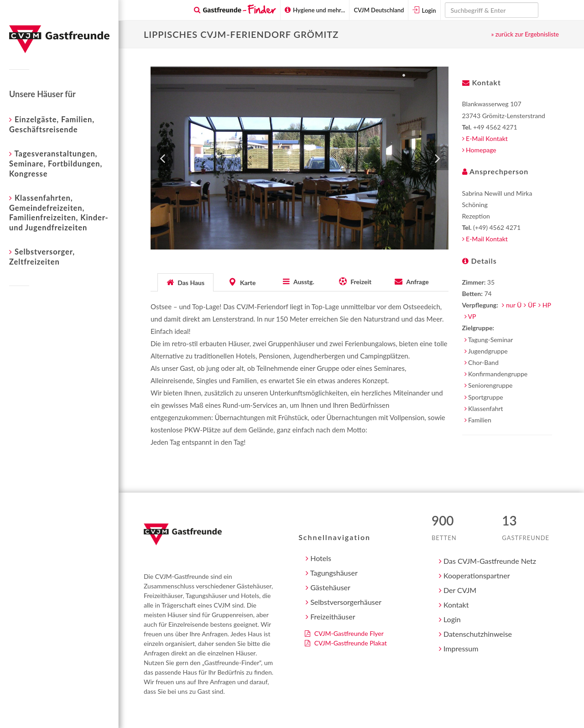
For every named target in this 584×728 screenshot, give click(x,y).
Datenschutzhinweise (475, 634)
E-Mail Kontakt (485, 138)
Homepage (479, 150)
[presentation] (185, 282)
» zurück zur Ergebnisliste (525, 34)
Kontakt (454, 605)
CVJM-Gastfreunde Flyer (344, 633)
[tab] (186, 282)
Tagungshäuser (332, 573)
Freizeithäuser (330, 616)
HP (547, 305)
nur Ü (514, 305)
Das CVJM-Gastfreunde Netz (488, 561)
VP (472, 316)
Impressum (459, 648)
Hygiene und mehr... (315, 10)
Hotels (318, 558)
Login (424, 10)
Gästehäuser (328, 587)
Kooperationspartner (474, 575)
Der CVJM (458, 590)
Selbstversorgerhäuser (344, 602)
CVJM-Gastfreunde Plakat (346, 643)
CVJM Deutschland (379, 10)
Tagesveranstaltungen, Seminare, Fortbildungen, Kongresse (56, 163)
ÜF (532, 305)
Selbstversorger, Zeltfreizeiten (42, 256)
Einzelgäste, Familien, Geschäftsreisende (52, 124)
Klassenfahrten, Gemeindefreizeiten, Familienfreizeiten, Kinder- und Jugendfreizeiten (59, 212)
